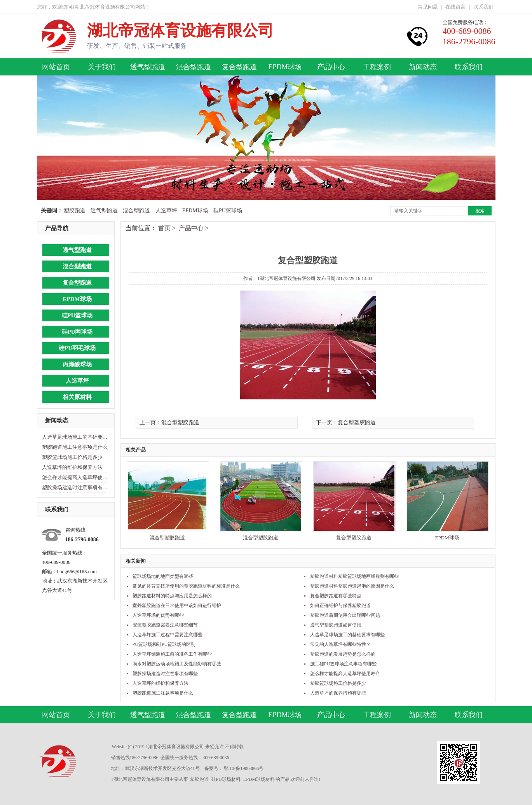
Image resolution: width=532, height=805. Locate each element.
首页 (164, 228)
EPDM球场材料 (259, 779)
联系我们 (483, 7)
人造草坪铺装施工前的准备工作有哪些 (172, 654)
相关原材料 (77, 397)
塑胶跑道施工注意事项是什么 (75, 447)
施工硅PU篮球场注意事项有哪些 (343, 664)
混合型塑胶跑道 (167, 538)
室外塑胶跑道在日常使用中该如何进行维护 (177, 605)
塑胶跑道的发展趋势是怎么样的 (343, 654)
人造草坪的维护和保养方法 (72, 467)
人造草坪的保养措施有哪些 (338, 693)
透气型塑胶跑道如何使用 (336, 625)
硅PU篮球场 (228, 211)
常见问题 (428, 7)
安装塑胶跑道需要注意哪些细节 (165, 625)
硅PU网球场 (77, 332)
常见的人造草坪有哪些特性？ (340, 644)
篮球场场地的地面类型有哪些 (163, 576)
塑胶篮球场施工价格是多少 (72, 457)
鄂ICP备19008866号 (244, 768)
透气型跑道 (148, 67)
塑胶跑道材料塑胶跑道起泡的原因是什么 (352, 586)
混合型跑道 (194, 67)
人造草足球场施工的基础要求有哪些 (75, 437)
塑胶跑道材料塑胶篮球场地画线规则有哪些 (354, 576)
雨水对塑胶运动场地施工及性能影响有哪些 (177, 664)
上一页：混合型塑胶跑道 (169, 423)
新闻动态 (423, 67)
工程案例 (377, 67)
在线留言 (455, 7)
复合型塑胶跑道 (354, 538)
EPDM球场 (285, 67)
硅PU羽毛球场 (77, 348)
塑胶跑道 (75, 211)
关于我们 (102, 67)
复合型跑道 (239, 67)
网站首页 (56, 67)
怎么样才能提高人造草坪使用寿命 (75, 477)
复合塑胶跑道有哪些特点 (336, 596)
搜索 (480, 211)
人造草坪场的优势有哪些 (158, 615)
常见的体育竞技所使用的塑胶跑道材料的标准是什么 (186, 586)
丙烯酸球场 (77, 364)
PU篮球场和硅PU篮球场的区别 (164, 644)
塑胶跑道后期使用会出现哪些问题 (345, 615)
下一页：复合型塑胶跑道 (346, 423)
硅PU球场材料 (226, 779)
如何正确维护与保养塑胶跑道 (340, 605)
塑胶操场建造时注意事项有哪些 (75, 487)
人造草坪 (166, 211)
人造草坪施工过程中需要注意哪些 (167, 635)
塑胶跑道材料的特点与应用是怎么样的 (172, 596)
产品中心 (331, 67)
